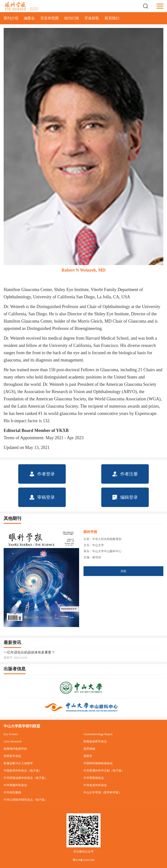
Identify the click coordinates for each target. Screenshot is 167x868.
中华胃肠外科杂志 (15, 785)
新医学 (88, 756)
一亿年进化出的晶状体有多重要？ (29, 652)
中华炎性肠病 (12, 792)
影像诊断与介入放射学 (18, 763)
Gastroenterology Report (98, 734)
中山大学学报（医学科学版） (102, 792)
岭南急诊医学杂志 (95, 741)
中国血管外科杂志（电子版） (23, 771)
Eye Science (11, 734)
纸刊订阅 (72, 18)
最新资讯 (12, 643)
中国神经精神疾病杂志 (98, 763)
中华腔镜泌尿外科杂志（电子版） (26, 778)
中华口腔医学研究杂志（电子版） (26, 800)
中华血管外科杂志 (95, 785)
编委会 (29, 18)
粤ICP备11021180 (83, 860)
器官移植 (89, 749)
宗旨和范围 (50, 18)
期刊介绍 (11, 18)
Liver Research (13, 741)
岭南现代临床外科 (15, 749)
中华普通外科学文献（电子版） (104, 771)
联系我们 (112, 18)
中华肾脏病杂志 (94, 778)
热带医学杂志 (12, 756)
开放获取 (92, 18)
